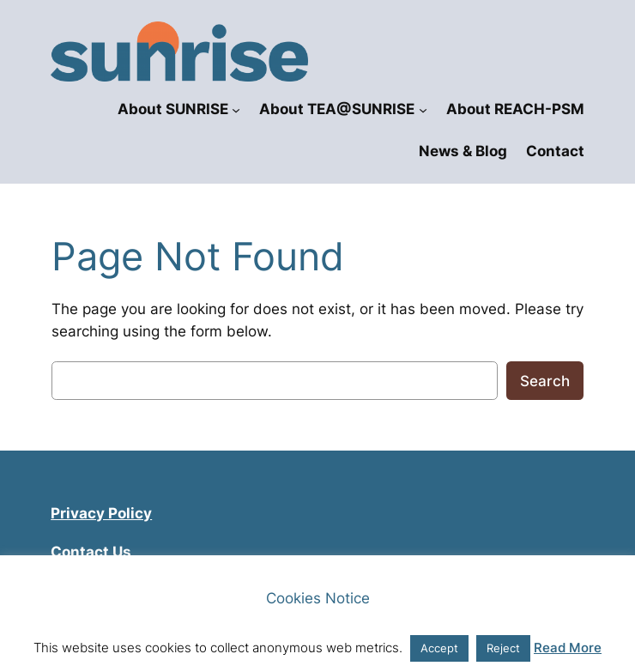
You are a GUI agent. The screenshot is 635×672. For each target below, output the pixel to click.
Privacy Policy (101, 513)
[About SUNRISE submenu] (236, 109)
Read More (568, 648)
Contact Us (91, 552)
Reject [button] (503, 648)
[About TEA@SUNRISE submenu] (423, 109)
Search (545, 381)
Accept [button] (439, 648)
